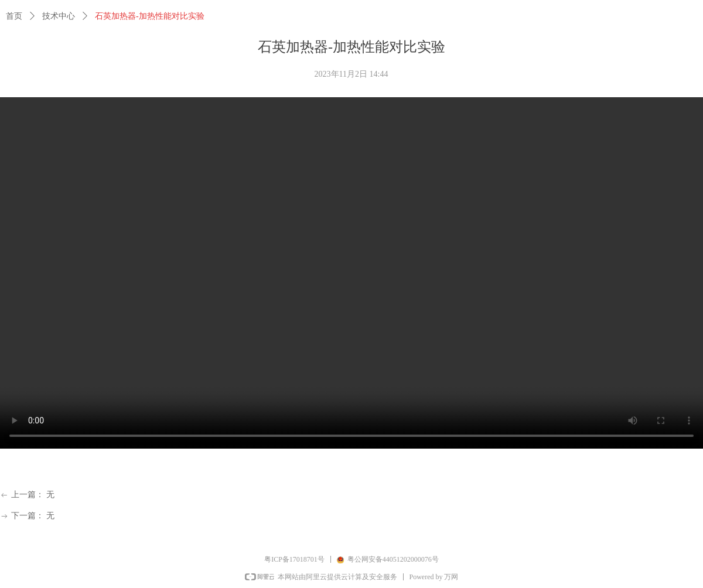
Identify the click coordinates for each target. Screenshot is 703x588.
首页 (14, 16)
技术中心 (59, 16)
